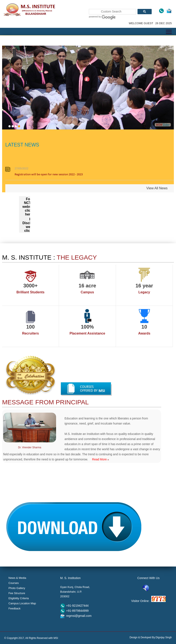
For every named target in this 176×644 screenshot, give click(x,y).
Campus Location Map (22, 603)
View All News (157, 188)
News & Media (17, 578)
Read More (100, 459)
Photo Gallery (17, 588)
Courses (14, 583)
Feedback (14, 608)
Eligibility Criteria (19, 598)
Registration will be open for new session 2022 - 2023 (49, 175)
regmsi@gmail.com (79, 616)
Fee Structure (17, 593)
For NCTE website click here (29, 207)
